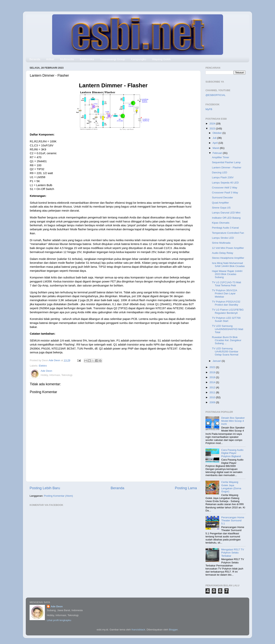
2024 (213, 124)
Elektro (43, 366)
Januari (217, 361)
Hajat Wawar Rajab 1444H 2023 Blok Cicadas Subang (227, 274)
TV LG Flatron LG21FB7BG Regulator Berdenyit (228, 311)
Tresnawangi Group (112, 59)
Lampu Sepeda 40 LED (225, 183)
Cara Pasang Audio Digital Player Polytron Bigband (232, 453)
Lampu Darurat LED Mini (226, 213)
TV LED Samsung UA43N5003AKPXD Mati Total (228, 329)
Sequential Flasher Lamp (226, 162)
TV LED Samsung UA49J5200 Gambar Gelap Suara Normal (225, 352)
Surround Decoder (222, 197)
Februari (218, 153)
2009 (213, 402)
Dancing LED (220, 172)
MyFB (209, 109)
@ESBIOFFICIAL (216, 95)
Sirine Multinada (221, 243)
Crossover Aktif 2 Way (225, 188)
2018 (213, 377)
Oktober (218, 133)
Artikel (50, 59)
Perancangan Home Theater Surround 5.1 (233, 520)
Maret (216, 148)
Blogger (173, 630)
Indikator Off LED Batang (226, 218)
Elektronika (87, 59)
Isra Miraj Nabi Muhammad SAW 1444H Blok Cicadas (228, 265)
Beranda (35, 59)
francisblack (138, 630)
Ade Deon (57, 606)
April (216, 143)
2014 (213, 382)
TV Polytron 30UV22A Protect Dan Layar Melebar (224, 293)
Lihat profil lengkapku (59, 620)
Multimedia (67, 59)
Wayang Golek (161, 59)
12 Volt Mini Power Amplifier (228, 248)
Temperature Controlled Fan (228, 233)
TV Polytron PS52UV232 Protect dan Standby (226, 303)
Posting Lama (186, 488)
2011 (213, 392)
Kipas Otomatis (221, 223)
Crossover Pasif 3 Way (225, 193)
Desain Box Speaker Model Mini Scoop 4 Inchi (233, 421)
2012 (213, 387)
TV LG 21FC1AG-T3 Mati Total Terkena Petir (226, 284)
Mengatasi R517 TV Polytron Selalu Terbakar (233, 553)
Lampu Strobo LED (223, 238)
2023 (213, 129)
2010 (213, 397)
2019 (213, 372)
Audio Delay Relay (223, 253)
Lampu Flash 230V (223, 177)
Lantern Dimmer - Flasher (227, 167)
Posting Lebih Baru (45, 488)
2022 (213, 367)
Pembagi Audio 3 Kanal (225, 228)
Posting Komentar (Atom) (58, 496)
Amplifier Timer (221, 157)
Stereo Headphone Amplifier (228, 258)
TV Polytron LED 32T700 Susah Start (226, 319)
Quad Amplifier (220, 203)
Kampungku (138, 59)
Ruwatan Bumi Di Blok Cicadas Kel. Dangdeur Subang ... (227, 340)
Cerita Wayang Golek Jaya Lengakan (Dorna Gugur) (231, 487)
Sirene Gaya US (221, 208)
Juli (215, 138)
